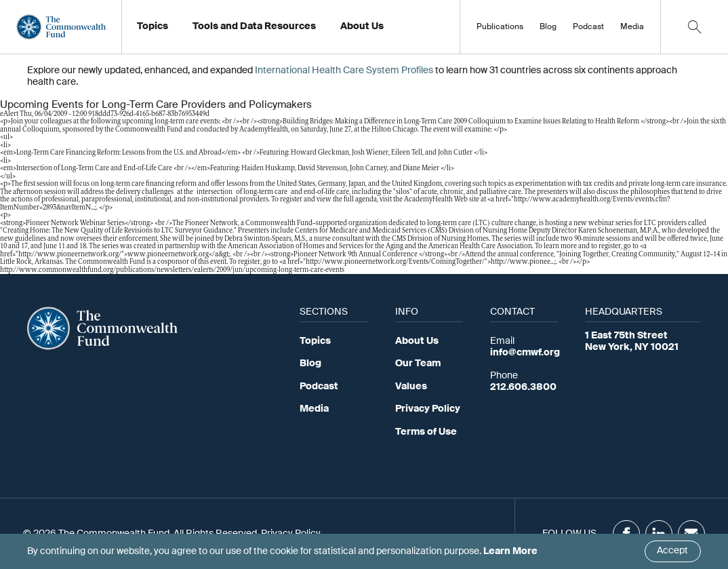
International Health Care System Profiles (344, 71)
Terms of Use (426, 432)
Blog (548, 27)
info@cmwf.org (525, 353)
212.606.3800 (523, 387)
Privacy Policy (428, 409)
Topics (315, 341)
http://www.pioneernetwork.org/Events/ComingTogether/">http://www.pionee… (430, 262)
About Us (417, 341)
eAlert (9, 114)
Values (411, 387)
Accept (672, 551)
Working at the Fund (393, 31)
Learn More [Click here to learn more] (510, 551)
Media (632, 27)
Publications (500, 27)
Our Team (418, 364)
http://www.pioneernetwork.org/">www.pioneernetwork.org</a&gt (123, 255)
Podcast (588, 27)
